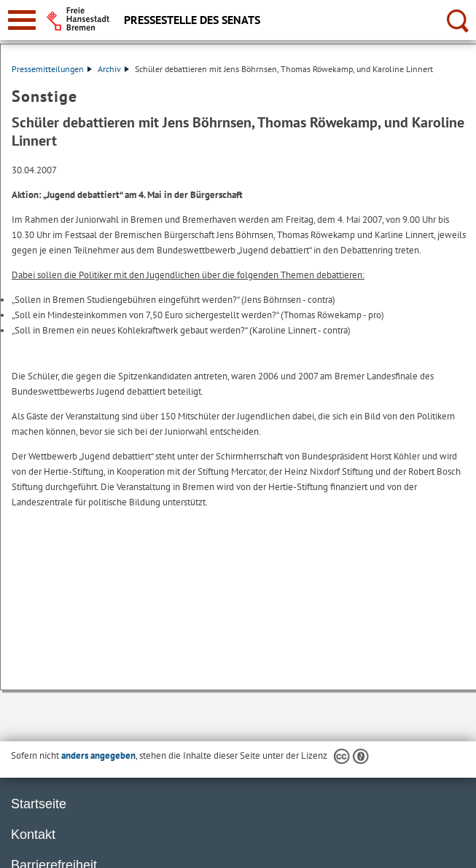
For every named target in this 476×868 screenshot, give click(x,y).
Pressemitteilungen (52, 69)
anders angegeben (98, 755)
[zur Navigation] (22, 20)
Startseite (39, 804)
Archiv (113, 69)
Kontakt (33, 835)
